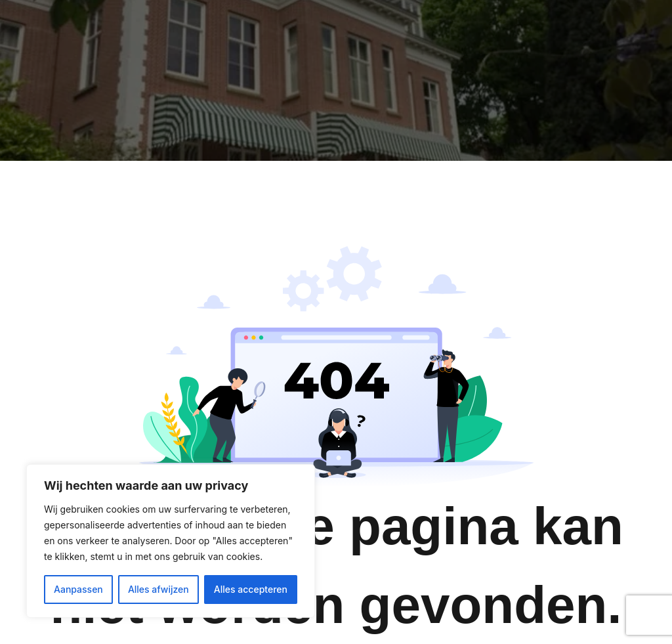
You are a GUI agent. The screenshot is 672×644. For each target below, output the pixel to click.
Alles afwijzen (158, 589)
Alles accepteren (251, 589)
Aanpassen (78, 589)
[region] (171, 541)
